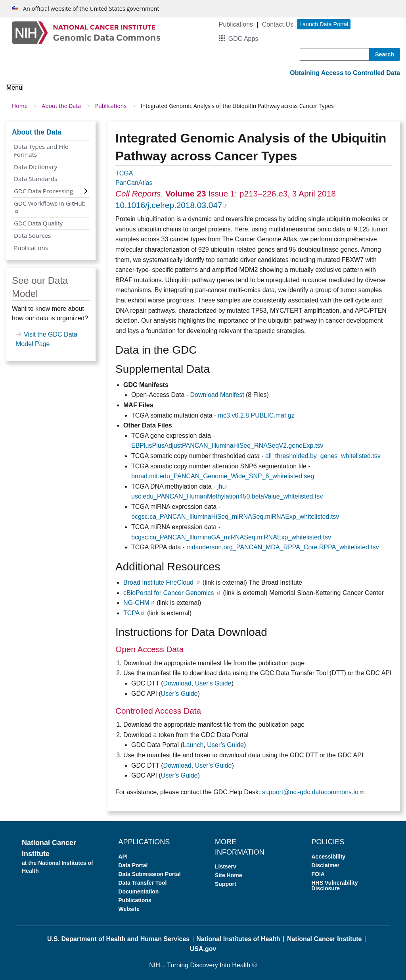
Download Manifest (217, 395)
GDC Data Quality (38, 223)
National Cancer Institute (324, 939)
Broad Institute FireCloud (162, 582)
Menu (14, 88)
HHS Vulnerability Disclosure (335, 886)
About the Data (61, 106)
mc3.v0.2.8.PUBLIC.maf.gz (256, 415)
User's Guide (213, 683)
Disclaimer (326, 865)
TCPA (134, 613)
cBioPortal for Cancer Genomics (172, 593)
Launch (193, 745)
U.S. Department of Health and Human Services (118, 939)
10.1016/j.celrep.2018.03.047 (171, 205)
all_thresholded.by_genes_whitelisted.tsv (323, 456)
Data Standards (35, 179)
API (123, 857)
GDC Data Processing (43, 191)
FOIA (318, 874)
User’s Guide (179, 694)
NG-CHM (139, 603)
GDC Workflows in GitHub (50, 206)
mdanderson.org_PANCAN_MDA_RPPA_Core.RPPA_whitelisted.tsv (283, 547)
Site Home (228, 875)
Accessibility (329, 857)
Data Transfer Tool (143, 883)
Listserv (226, 866)
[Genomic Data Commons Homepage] (86, 32)
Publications (236, 24)
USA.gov (203, 949)
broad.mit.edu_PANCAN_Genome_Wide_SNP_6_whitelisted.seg (223, 476)
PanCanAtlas (134, 183)
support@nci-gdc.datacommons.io (313, 792)
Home (20, 106)
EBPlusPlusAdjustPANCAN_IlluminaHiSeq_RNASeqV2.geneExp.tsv (227, 446)
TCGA (124, 173)
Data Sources (32, 235)
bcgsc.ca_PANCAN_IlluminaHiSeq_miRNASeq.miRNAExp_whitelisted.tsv (235, 517)
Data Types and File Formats (41, 150)
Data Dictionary (35, 167)
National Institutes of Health (238, 939)
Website (129, 909)
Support (226, 884)
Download (177, 683)
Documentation (139, 891)
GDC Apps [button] (243, 39)
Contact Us (278, 24)
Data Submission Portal (150, 874)
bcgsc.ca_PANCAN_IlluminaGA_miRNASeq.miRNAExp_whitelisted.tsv (231, 537)
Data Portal (133, 865)
